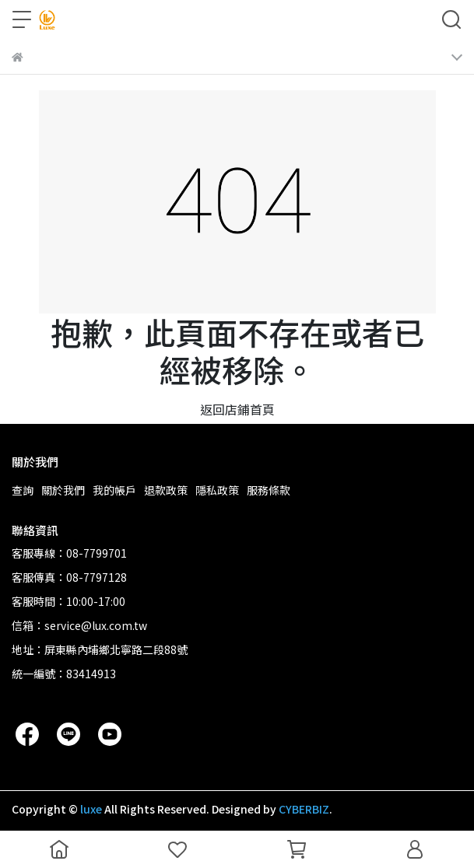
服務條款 (269, 490)
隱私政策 (217, 490)
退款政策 (166, 490)
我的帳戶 (114, 490)
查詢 (23, 490)
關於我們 (63, 490)
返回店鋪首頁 (237, 409)
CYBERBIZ (304, 809)
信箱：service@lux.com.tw (79, 625)
